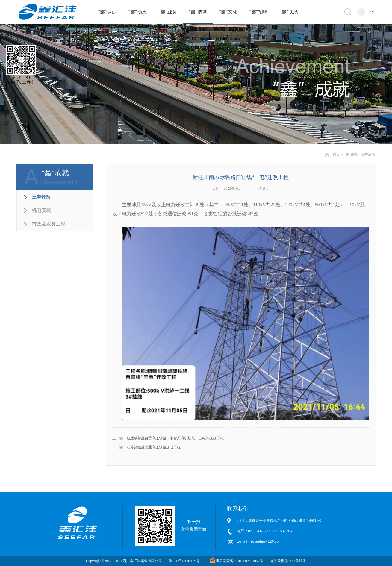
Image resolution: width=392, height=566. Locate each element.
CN (361, 12)
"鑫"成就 (351, 155)
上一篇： (168, 438)
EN (372, 12)
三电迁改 (369, 155)
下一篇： (146, 447)
